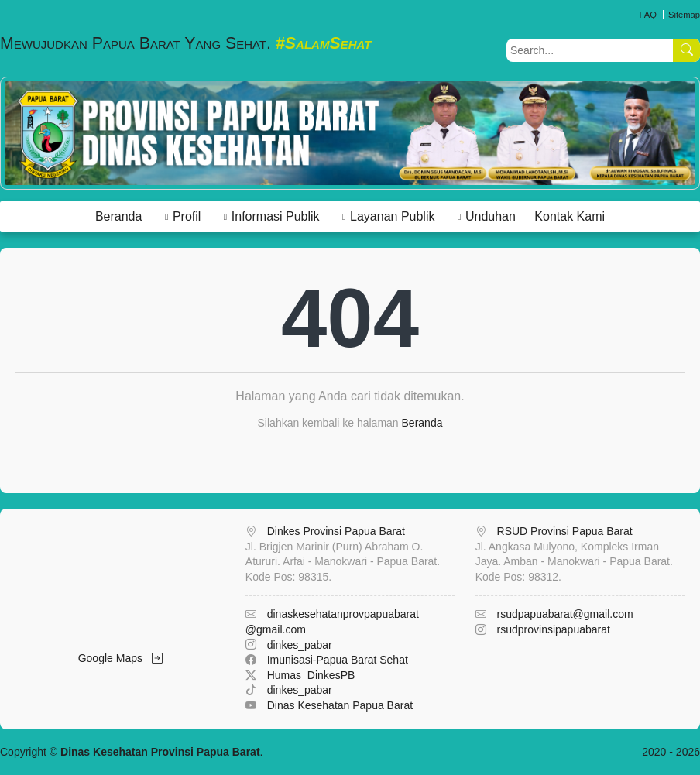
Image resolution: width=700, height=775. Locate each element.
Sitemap (684, 15)
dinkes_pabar (300, 645)
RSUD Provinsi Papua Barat (565, 531)
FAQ (647, 15)
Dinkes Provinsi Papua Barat (336, 531)
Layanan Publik (392, 216)
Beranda (119, 216)
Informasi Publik (276, 216)
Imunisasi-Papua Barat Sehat (338, 660)
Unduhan (491, 216)
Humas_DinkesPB (311, 675)
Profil (187, 216)
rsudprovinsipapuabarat (554, 629)
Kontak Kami (570, 216)
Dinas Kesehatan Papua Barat (340, 705)
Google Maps (120, 658)
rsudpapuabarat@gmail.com (565, 614)
